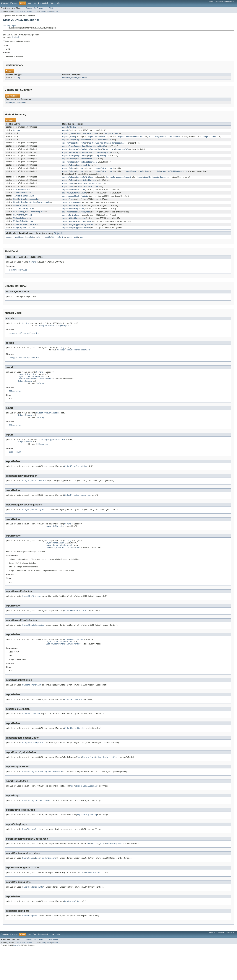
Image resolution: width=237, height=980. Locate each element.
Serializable (118, 145)
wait (69, 244)
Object (16, 38)
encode (66, 132)
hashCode (30, 244)
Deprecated (43, 3)
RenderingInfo (122, 152)
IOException (43, 396)
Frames (29, 8)
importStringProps (71, 221)
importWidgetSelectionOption (77, 227)
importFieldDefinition (74, 194)
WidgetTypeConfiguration (88, 187)
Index (52, 3)
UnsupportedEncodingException (55, 334)
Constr (23, 11)
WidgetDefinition (85, 181)
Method (29, 11)
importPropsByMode (71, 207)
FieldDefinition (84, 162)
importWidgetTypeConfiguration (78, 231)
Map (90, 145)
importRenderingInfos (73, 214)
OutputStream (112, 135)
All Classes (53, 8)
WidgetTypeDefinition (86, 135)
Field (17, 11)
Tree (35, 3)
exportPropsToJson (71, 148)
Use (29, 3)
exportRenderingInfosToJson (76, 155)
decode (66, 128)
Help (58, 3)
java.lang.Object (10, 26)
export (66, 135)
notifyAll (50, 244)
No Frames (39, 8)
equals (9, 244)
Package (14, 3)
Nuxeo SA (17, 977)
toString (61, 244)
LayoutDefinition (97, 138)
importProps (68, 204)
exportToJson (69, 162)
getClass (19, 244)
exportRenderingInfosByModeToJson (79, 152)
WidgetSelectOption (86, 184)
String (17, 79)
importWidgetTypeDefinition (76, 234)
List (72, 135)
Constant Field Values (18, 277)
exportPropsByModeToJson (75, 145)
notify (39, 244)
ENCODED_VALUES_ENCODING (75, 79)
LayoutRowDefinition (86, 165)
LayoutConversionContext (131, 138)
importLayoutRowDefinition (76, 201)
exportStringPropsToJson (75, 158)
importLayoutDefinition (74, 197)
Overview (5, 3)
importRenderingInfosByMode (76, 217)
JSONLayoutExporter (16, 104)
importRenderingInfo (72, 211)
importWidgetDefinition (74, 224)
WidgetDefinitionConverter (168, 138)
